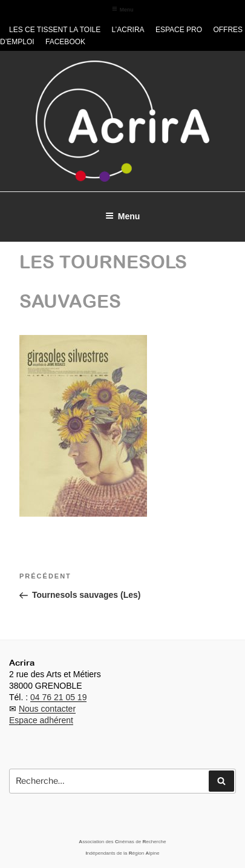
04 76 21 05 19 (58, 697)
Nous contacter (47, 709)
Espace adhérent (41, 720)
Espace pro (179, 30)
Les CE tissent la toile (55, 30)
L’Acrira (128, 30)
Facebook (65, 42)
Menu (123, 9)
